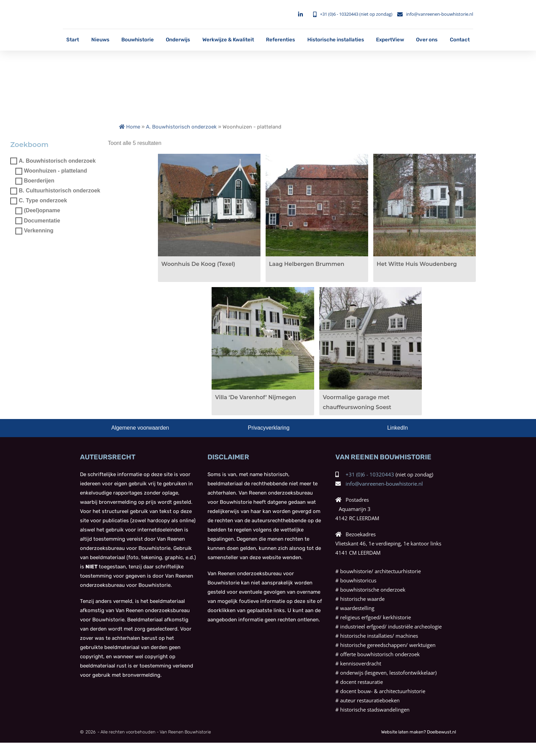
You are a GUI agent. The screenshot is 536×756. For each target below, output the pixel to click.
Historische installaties (336, 40)
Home (130, 127)
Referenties (280, 40)
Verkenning (39, 231)
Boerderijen (39, 181)
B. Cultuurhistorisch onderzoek (59, 191)
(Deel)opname (42, 211)
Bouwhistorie (138, 40)
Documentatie (42, 221)
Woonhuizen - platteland (56, 171)
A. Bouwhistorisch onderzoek (181, 127)
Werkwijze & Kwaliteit (228, 40)
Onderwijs (178, 40)
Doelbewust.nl (441, 745)
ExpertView (390, 40)
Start (73, 40)
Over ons (427, 40)
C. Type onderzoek (43, 201)
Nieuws (100, 40)
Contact (460, 40)
